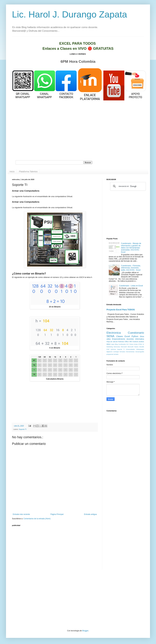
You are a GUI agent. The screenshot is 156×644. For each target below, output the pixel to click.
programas (110, 354)
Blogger (85, 631)
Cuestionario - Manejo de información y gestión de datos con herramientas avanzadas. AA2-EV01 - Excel (131, 248)
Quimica (113, 349)
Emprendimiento (119, 339)
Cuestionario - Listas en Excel (131, 286)
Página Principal (57, 514)
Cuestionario (136, 333)
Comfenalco (122, 344)
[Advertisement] (78, 134)
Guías (136, 344)
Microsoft (124, 347)
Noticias (121, 342)
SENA (110, 336)
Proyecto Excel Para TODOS (121, 310)
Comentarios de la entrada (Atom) (37, 519)
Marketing (110, 347)
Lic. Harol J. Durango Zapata (70, 14)
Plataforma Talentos (28, 172)
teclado (116, 354)
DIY (128, 344)
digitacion (110, 352)
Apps (113, 344)
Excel (127, 336)
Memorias (117, 347)
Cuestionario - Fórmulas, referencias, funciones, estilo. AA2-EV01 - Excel (131, 268)
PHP (108, 349)
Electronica (114, 333)
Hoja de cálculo (112, 342)
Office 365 (128, 342)
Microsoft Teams (133, 347)
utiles (109, 339)
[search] (127, 186)
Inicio (12, 172)
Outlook (135, 342)
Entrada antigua (90, 514)
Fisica (131, 344)
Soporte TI (23, 429)
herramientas (130, 352)
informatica (140, 339)
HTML (140, 344)
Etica (142, 336)
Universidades (130, 349)
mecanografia (140, 352)
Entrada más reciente (21, 514)
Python (135, 336)
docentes (130, 339)
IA (143, 344)
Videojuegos (140, 349)
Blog (116, 344)
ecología (116, 352)
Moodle (142, 347)
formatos (122, 352)
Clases (120, 336)
